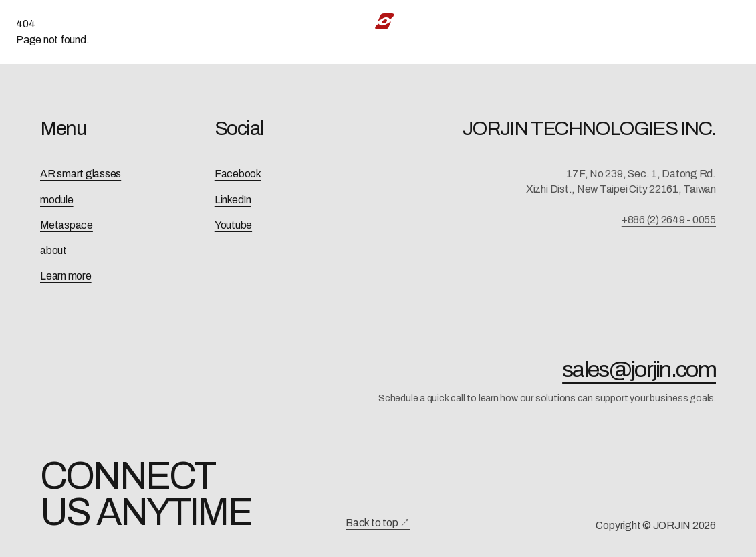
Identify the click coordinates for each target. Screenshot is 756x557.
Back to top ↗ (378, 523)
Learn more (66, 276)
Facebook (238, 174)
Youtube (233, 225)
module (57, 200)
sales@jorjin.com (639, 370)
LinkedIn (233, 200)
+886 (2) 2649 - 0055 (669, 220)
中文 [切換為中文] (697, 21)
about (53, 250)
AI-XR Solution (277, 21)
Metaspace (67, 225)
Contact (636, 21)
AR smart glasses (81, 174)
